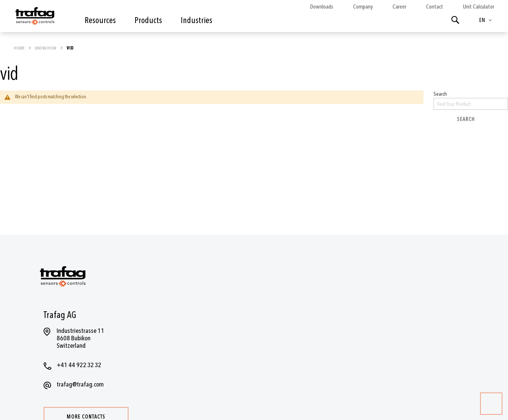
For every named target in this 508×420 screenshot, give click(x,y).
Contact (435, 7)
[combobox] (471, 104)
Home (20, 48)
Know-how (46, 48)
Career (399, 7)
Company (363, 7)
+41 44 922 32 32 (79, 365)
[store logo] (34, 18)
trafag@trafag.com (80, 384)
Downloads (322, 7)
